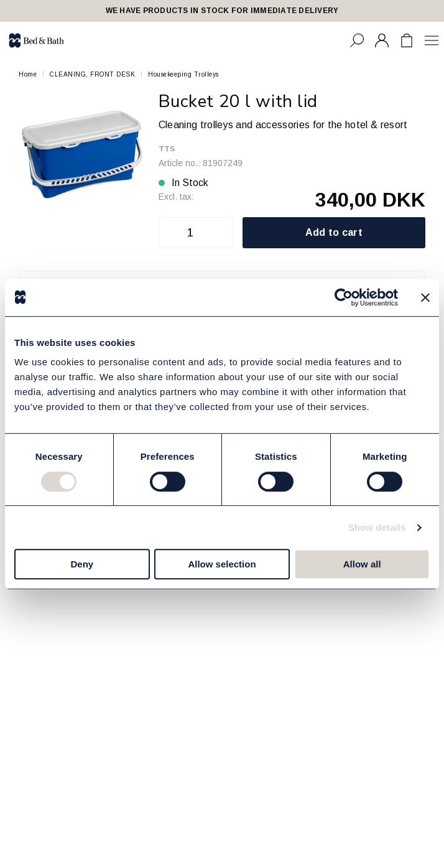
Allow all (362, 564)
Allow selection (222, 564)
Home (28, 74)
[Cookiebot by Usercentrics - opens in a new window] (344, 297)
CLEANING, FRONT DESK (92, 74)
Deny (82, 564)
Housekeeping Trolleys (183, 74)
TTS (167, 149)
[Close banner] (425, 297)
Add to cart (334, 232)
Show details (377, 527)
